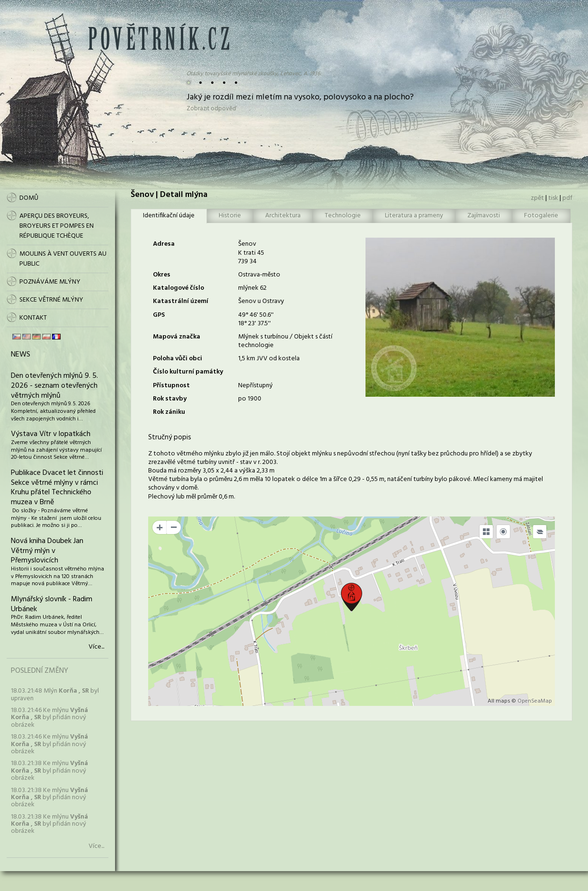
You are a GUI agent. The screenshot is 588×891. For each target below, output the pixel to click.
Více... (96, 647)
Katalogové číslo (178, 288)
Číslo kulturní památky (188, 372)
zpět (537, 198)
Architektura (283, 216)
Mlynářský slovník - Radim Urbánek (52, 604)
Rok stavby (170, 399)
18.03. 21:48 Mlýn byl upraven (55, 695)
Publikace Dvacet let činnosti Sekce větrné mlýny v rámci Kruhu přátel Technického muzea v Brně (57, 488)
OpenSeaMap (535, 701)
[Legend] (540, 532)
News (21, 355)
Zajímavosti (484, 216)
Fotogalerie (541, 216)
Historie (230, 216)
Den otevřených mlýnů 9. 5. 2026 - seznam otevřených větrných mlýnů (54, 386)
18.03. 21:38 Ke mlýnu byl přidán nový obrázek (49, 771)
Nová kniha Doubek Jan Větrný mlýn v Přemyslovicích (47, 551)
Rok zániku (169, 412)
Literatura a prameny (414, 216)
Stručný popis (170, 437)
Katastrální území (181, 301)
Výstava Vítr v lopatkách (51, 434)
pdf (567, 198)
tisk (553, 198)
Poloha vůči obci (178, 359)
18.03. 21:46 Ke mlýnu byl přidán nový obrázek (49, 718)
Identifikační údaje (169, 216)
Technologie (343, 216)
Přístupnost (171, 386)
